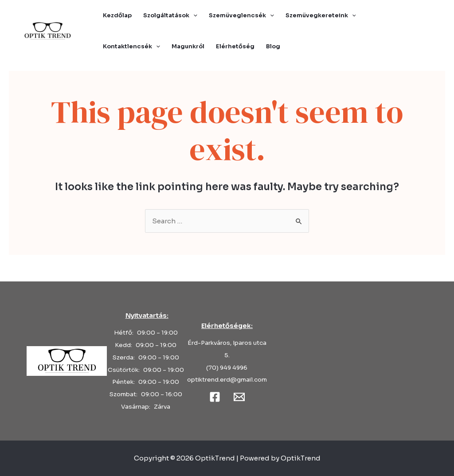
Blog (273, 46)
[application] (193, 16)
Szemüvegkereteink (321, 16)
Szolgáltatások (170, 16)
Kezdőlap (117, 15)
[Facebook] (215, 397)
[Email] (239, 397)
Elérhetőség (235, 46)
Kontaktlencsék (131, 47)
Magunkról (188, 46)
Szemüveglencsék (241, 16)
